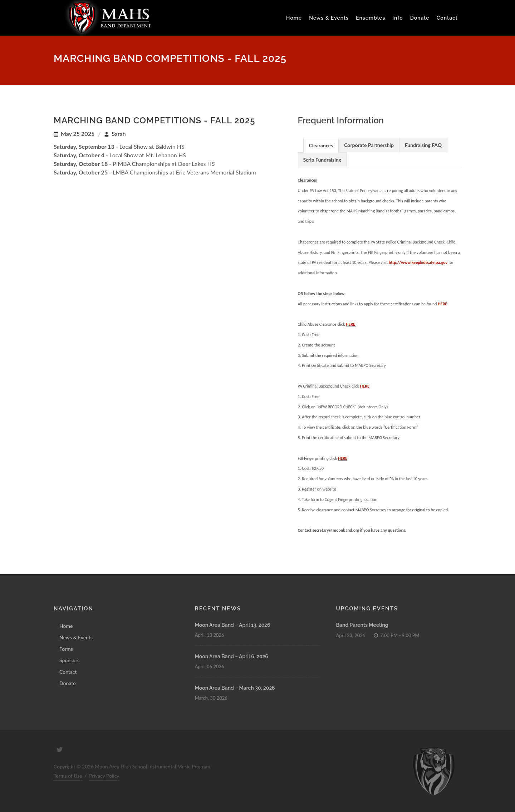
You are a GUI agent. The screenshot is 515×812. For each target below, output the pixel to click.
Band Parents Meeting (362, 625)
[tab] (321, 145)
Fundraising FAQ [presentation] (423, 145)
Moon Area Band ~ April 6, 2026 (232, 656)
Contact (447, 18)
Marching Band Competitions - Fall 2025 (154, 120)
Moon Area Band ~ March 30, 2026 (235, 688)
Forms (66, 649)
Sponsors (69, 660)
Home (66, 626)
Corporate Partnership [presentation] (369, 145)
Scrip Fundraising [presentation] (322, 160)
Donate (68, 683)
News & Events (76, 637)
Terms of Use (68, 776)
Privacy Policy (104, 776)
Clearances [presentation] (321, 145)
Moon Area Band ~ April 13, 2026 (233, 625)
